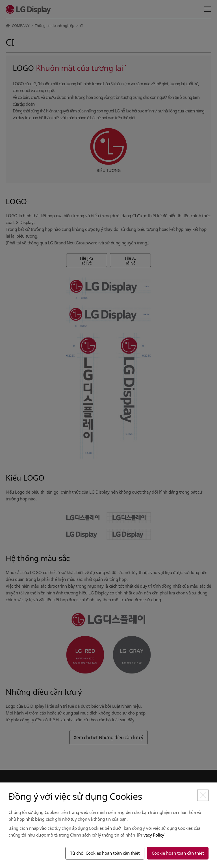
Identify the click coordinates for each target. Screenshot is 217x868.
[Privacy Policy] (151, 835)
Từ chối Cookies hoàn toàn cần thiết (105, 853)
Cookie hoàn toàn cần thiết (178, 853)
